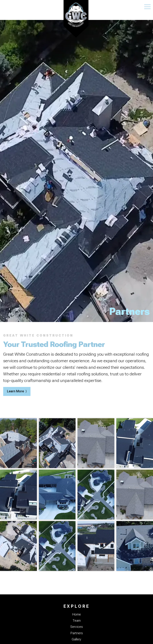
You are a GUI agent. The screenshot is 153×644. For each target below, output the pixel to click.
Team (77, 620)
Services (77, 627)
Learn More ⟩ (17, 391)
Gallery (76, 639)
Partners (77, 633)
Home (76, 614)
